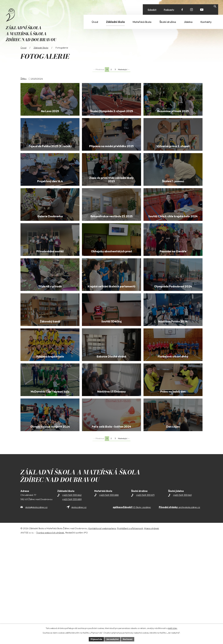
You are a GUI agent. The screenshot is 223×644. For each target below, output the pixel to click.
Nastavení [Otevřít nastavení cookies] (129, 639)
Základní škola (41, 54)
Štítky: (24, 85)
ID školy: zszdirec (132, 613)
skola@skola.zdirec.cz (36, 613)
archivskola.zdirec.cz (179, 613)
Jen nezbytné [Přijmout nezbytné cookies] (112, 639)
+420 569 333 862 (72, 601)
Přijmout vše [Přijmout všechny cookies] (95, 639)
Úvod (23, 54)
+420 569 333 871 (145, 601)
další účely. (173, 628)
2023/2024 (37, 85)
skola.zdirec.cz (79, 613)
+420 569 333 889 (72, 605)
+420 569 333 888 (109, 601)
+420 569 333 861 (182, 601)
